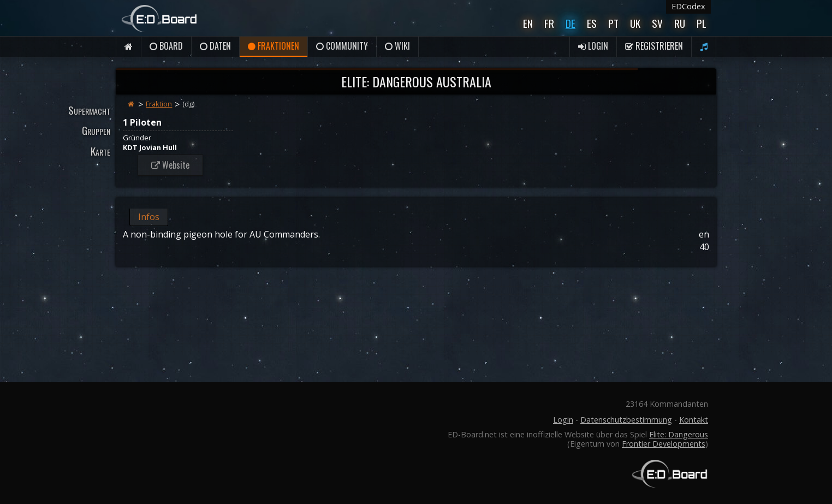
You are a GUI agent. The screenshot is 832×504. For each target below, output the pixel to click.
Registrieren (654, 46)
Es (592, 23)
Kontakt (694, 420)
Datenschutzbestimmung (626, 420)
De (570, 23)
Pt (613, 23)
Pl (702, 23)
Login (593, 46)
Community (342, 46)
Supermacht (89, 110)
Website (170, 165)
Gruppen (96, 130)
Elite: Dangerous (679, 434)
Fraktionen (274, 46)
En (528, 23)
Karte (100, 151)
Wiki (397, 46)
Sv (657, 23)
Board (166, 46)
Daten (215, 46)
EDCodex (688, 6)
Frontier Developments (664, 444)
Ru (680, 23)
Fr (549, 23)
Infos (149, 217)
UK (635, 23)
